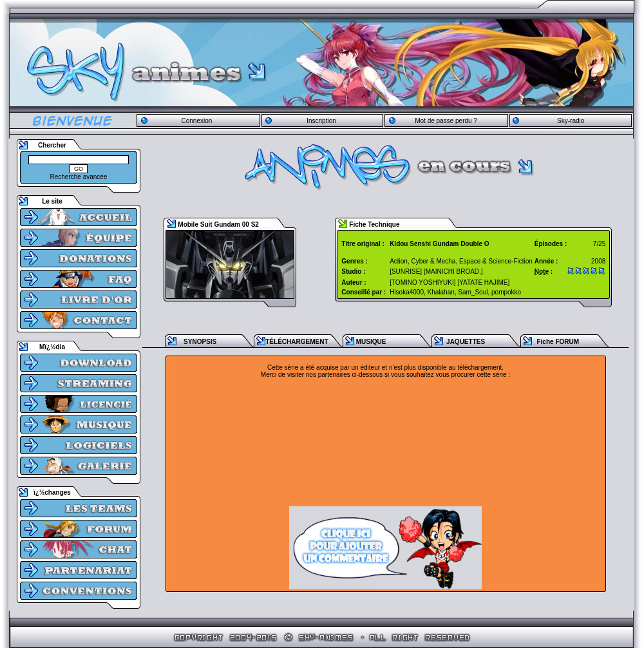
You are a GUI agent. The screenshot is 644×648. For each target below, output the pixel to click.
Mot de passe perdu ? (446, 121)
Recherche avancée (79, 177)
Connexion (196, 121)
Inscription (321, 121)
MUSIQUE (371, 342)
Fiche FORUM (558, 342)
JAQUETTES (466, 342)
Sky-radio (571, 121)
